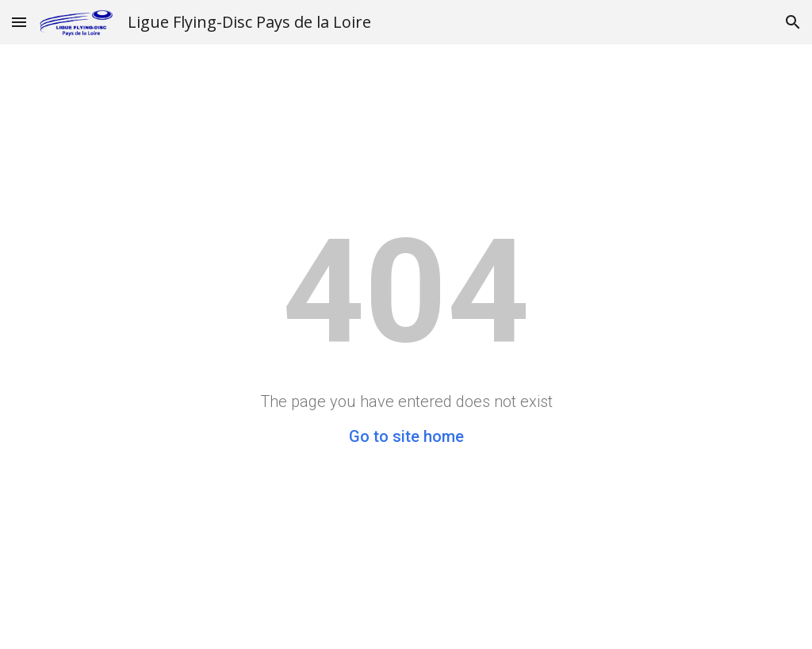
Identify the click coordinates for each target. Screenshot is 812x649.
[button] (19, 22)
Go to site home (406, 436)
